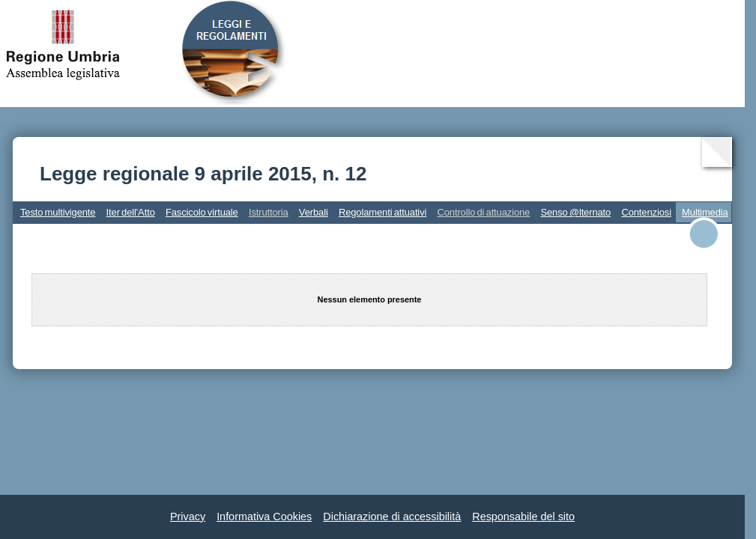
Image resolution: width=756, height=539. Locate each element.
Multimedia (705, 212)
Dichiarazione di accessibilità (392, 517)
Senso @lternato (575, 212)
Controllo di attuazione (483, 212)
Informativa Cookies (264, 517)
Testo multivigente (58, 212)
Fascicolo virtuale (202, 212)
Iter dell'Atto (131, 212)
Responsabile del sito (523, 517)
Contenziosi (646, 212)
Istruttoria (269, 212)
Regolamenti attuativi (382, 212)
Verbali (314, 212)
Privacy (188, 517)
